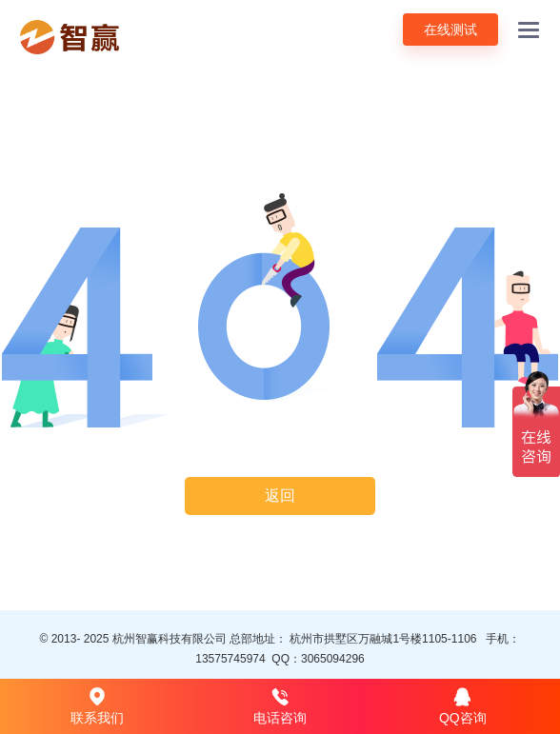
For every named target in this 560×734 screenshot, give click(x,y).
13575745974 (230, 659)
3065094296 (333, 659)
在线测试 (450, 30)
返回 (280, 496)
